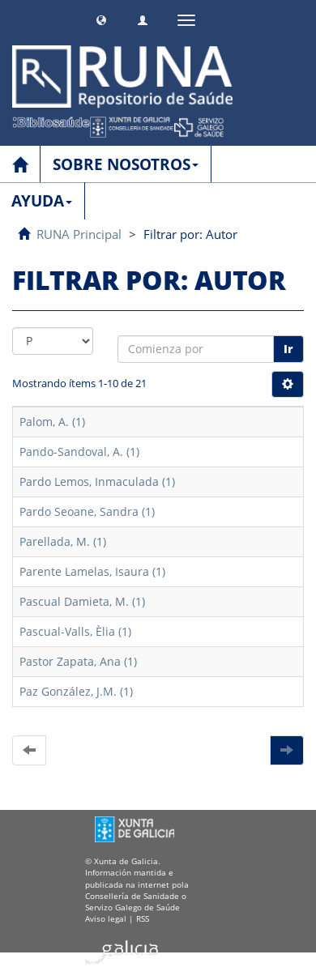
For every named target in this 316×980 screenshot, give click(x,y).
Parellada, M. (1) (63, 541)
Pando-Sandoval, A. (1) (79, 452)
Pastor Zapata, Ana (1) (78, 661)
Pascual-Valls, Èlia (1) (75, 631)
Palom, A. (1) (52, 422)
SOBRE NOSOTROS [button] (126, 164)
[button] (101, 18)
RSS (143, 918)
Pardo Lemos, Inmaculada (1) (97, 481)
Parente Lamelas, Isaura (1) (92, 571)
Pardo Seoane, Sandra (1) (87, 511)
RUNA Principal (79, 234)
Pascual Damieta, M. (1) (82, 601)
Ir (288, 349)
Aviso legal (106, 918)
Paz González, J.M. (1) (76, 691)
